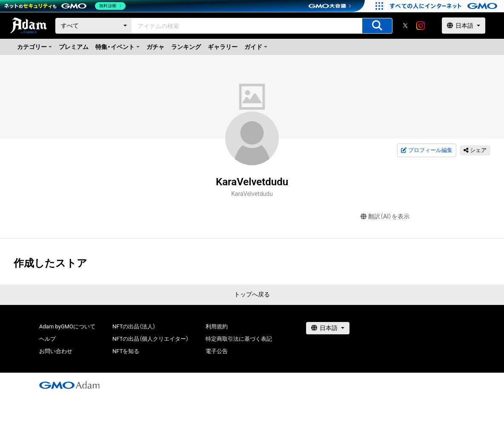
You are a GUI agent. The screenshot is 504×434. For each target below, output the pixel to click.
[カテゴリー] (94, 26)
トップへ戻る (252, 294)
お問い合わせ (56, 351)
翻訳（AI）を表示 (385, 217)
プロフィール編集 (427, 150)
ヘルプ (47, 339)
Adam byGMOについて (67, 326)
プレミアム (74, 47)
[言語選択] (464, 26)
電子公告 (217, 351)
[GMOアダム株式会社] (69, 385)
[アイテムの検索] (377, 26)
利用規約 (217, 326)
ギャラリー (223, 47)
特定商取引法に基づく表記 (239, 339)
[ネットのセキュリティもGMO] (65, 6)
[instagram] (421, 26)
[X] (405, 26)
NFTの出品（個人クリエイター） (150, 339)
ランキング (186, 47)
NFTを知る (126, 351)
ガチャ (155, 47)
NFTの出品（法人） (134, 326)
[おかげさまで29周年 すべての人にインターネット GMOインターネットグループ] (445, 6)
